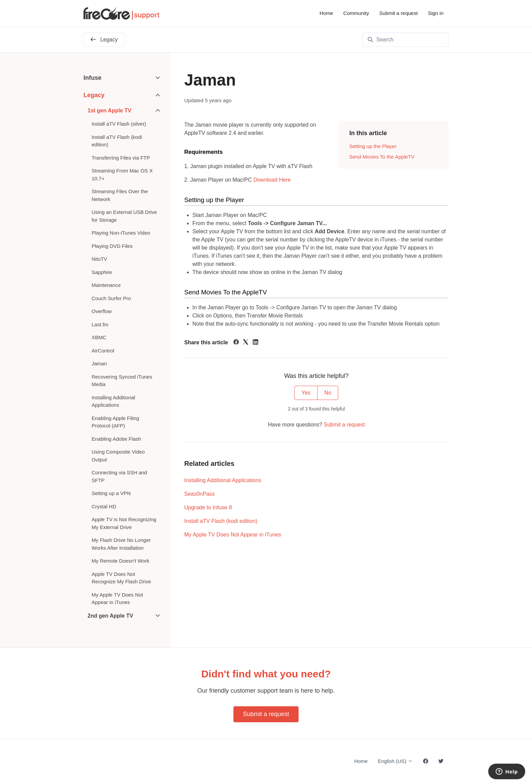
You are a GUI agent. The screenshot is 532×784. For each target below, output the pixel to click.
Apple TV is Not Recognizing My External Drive (124, 523)
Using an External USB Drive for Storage (124, 216)
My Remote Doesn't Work (120, 561)
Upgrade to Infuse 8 (208, 507)
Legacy (94, 95)
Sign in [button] (436, 13)
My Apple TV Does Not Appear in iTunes (233, 535)
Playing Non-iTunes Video (121, 233)
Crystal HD (104, 506)
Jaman (99, 363)
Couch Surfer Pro (111, 298)
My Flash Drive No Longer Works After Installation (121, 544)
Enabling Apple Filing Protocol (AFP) (115, 422)
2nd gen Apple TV (110, 616)
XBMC (99, 337)
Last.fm (100, 324)
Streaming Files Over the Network (120, 195)
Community (356, 13)
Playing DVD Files (112, 246)
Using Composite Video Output (118, 456)
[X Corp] (246, 343)
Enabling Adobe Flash (116, 439)
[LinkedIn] (255, 343)
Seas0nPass (199, 494)
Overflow (102, 311)
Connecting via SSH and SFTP (119, 476)
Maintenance (106, 285)
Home (326, 13)
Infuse (92, 78)
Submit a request (398, 13)
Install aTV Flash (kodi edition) (221, 521)
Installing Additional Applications (223, 480)
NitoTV (99, 259)
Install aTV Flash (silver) (119, 124)
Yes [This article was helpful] (306, 393)
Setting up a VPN (111, 493)
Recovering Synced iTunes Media (122, 381)
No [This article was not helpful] (328, 393)
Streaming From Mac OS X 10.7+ (122, 175)
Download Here (272, 180)
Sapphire (102, 272)
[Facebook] (236, 343)
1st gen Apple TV (109, 111)
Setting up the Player (373, 146)
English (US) (395, 761)
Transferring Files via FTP (121, 158)
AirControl (103, 351)
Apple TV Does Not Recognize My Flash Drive (121, 578)
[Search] (405, 40)
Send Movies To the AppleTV (382, 157)
